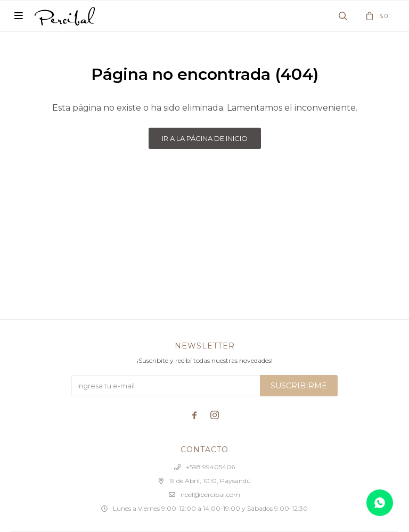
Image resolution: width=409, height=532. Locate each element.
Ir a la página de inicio (205, 138)
